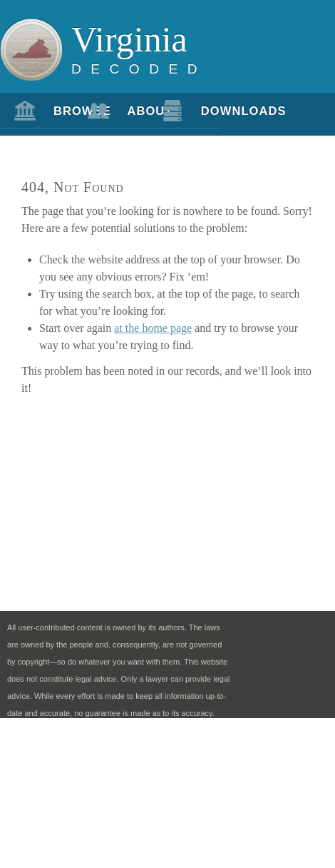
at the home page (153, 328)
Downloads (211, 111)
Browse (63, 111)
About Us (137, 116)
